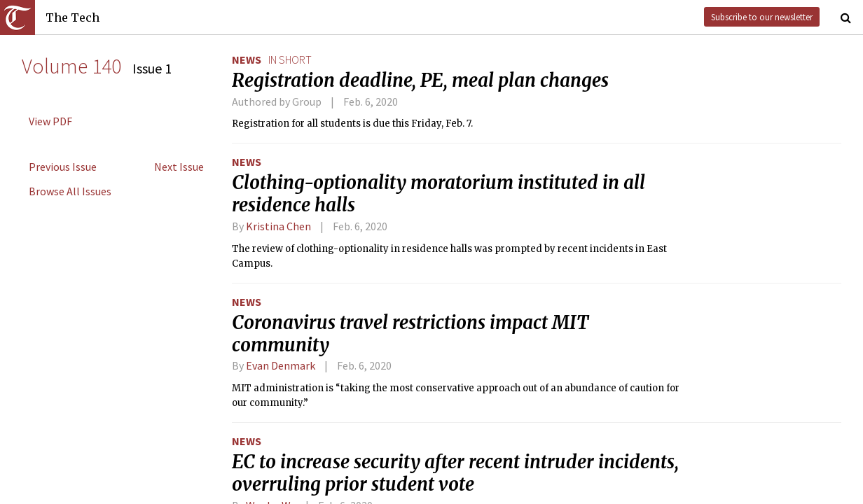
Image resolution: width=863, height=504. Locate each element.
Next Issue (179, 167)
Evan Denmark (281, 365)
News (247, 59)
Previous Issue (63, 167)
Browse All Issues (70, 191)
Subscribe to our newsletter (762, 17)
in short (290, 59)
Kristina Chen (278, 226)
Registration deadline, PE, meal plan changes (420, 80)
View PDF (50, 121)
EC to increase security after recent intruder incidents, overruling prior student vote (455, 473)
